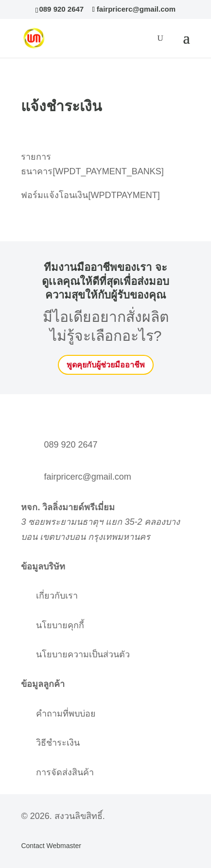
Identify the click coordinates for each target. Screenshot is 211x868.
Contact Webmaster (51, 846)
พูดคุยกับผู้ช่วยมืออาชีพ (106, 365)
